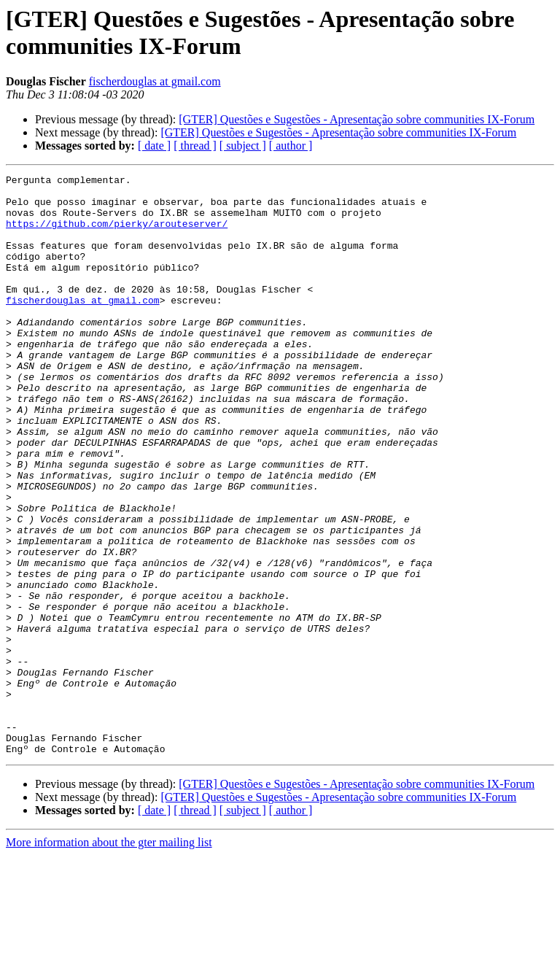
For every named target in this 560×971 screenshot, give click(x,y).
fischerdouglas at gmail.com (155, 81)
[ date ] (154, 146)
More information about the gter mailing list (109, 958)
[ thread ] (195, 146)
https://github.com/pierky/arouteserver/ (117, 234)
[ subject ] (243, 146)
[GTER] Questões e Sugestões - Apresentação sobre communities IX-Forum (357, 119)
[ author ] (291, 146)
